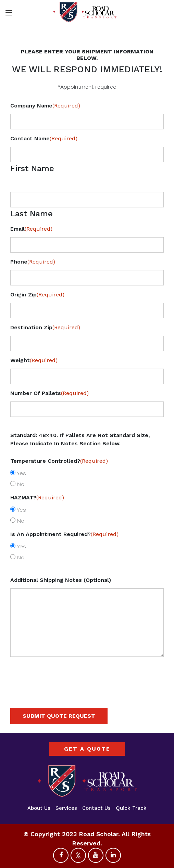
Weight (34, 360)
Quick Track (131, 808)
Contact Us (96, 808)
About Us (39, 808)
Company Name (45, 106)
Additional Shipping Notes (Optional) (61, 580)
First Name (32, 168)
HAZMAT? (37, 498)
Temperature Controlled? (59, 461)
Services (66, 808)
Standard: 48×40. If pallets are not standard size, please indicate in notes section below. (80, 439)
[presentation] (62, 688)
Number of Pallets (49, 393)
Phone (33, 262)
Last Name (32, 214)
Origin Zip (37, 295)
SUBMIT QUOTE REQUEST (59, 716)
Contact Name (44, 139)
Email (31, 229)
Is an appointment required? (64, 534)
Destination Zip (45, 328)
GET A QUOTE (87, 749)
